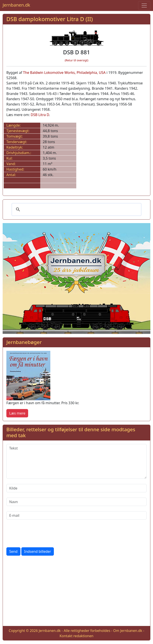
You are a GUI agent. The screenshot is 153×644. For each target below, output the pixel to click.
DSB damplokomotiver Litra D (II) (50, 19)
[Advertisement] (76, 592)
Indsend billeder (38, 551)
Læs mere (17, 413)
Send (13, 551)
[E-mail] (76, 515)
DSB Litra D (40, 115)
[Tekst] (76, 461)
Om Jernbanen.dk (128, 631)
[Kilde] (76, 488)
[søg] (76, 209)
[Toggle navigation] (144, 5)
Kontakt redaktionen (76, 636)
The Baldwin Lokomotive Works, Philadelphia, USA (64, 73)
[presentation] (40, 533)
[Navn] (76, 502)
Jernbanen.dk (16, 5)
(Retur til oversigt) (77, 60)
